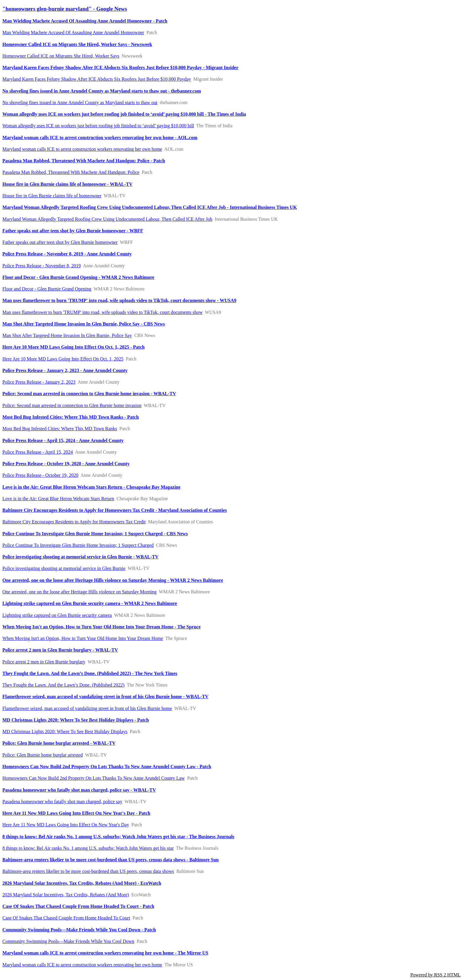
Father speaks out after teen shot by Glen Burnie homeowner (60, 242)
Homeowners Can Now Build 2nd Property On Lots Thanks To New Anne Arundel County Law (94, 778)
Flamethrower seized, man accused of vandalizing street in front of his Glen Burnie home (87, 708)
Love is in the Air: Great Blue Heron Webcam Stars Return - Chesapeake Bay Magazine (91, 487)
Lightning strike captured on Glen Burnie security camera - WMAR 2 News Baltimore (90, 603)
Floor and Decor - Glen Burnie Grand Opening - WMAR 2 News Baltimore (78, 277)
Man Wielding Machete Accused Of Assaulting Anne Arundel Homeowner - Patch (85, 21)
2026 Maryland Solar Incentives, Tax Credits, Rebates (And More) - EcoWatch (82, 883)
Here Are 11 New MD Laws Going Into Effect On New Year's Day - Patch (76, 813)
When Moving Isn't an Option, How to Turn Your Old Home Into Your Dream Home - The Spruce (102, 627)
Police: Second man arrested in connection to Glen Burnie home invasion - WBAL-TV (89, 394)
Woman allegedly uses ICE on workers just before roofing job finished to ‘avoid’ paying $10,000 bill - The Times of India (124, 114)
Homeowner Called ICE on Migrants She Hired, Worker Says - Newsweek (77, 44)
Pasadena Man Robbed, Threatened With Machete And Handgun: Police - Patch (84, 161)
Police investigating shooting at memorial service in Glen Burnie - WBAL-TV (80, 557)
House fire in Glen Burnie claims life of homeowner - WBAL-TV (67, 184)
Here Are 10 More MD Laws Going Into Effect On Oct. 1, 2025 (63, 359)
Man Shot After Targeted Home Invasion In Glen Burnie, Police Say (67, 335)
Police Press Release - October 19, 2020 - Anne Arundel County (66, 464)
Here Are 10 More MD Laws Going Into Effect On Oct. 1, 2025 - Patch (74, 347)
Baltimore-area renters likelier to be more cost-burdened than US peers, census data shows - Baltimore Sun (111, 860)
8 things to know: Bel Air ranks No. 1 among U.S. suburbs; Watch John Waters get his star (88, 848)
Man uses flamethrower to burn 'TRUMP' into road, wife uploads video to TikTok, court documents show (102, 312)
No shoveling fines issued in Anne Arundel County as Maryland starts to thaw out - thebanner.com (102, 91)
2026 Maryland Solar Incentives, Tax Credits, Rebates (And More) (66, 895)
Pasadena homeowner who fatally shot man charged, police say (62, 802)
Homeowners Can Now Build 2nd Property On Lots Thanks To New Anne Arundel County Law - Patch (107, 767)
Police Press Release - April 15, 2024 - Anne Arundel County (63, 440)
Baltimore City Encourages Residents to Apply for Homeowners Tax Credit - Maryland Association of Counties (115, 510)
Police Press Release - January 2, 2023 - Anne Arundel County (65, 370)
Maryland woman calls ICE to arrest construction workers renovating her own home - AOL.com (100, 138)
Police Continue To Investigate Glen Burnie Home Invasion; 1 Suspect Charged (78, 545)
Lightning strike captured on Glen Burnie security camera (57, 615)
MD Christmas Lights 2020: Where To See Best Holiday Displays (65, 732)
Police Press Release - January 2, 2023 (39, 382)
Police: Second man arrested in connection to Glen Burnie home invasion (72, 405)
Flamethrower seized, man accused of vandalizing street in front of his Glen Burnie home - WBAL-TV (105, 697)
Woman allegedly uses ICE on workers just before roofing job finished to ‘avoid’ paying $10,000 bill (98, 126)
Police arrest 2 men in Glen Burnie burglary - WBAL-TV (60, 650)
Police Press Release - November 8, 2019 (41, 266)
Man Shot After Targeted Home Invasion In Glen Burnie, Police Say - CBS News (84, 324)
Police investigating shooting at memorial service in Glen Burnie (64, 568)
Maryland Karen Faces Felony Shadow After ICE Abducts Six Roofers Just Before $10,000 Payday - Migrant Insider (120, 67)
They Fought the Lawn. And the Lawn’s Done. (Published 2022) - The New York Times (90, 673)
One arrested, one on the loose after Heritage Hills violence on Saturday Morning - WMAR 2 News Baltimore (113, 580)
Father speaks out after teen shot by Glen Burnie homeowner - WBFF (73, 231)
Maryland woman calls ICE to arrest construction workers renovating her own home (82, 149)
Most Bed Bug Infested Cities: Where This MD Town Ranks (60, 429)
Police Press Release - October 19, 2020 (40, 475)
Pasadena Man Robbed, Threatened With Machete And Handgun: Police (71, 172)
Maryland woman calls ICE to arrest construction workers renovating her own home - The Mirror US (105, 953)
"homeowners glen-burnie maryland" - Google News (65, 9)
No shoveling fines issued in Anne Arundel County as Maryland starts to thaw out (80, 103)
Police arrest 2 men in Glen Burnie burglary (44, 662)
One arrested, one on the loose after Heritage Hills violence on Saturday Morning (79, 592)
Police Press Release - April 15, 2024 (38, 452)
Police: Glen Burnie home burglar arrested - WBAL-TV (59, 743)
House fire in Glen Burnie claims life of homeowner (52, 196)
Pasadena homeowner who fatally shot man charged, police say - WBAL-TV (79, 790)
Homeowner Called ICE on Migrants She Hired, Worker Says (61, 56)
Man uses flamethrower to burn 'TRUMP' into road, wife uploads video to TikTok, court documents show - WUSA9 (119, 300)
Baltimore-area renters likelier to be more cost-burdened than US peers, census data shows (88, 871)
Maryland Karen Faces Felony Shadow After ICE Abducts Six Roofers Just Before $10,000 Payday (97, 79)
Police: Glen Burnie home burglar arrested (43, 755)
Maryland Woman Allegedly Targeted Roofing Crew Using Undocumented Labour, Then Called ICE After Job (107, 219)
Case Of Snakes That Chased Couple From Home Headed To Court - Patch (78, 906)
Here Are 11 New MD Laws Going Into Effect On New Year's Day (66, 825)
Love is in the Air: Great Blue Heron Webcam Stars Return (58, 499)
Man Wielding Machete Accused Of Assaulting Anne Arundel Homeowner (73, 32)
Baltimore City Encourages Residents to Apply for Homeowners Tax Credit (74, 522)
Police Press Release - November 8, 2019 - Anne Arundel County (67, 254)
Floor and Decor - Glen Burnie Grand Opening (47, 289)
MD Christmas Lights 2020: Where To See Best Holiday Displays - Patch (76, 720)
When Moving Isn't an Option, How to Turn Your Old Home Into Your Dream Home (83, 638)
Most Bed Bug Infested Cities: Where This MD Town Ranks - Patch (71, 417)
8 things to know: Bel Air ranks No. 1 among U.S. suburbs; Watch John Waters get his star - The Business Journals (118, 837)
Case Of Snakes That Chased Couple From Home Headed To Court (66, 918)
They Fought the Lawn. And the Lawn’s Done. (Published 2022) (63, 685)
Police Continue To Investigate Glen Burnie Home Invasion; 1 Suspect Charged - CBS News (95, 534)
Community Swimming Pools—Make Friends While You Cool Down (68, 941)
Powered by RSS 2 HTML (435, 975)
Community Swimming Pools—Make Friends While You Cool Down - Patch (79, 930)
